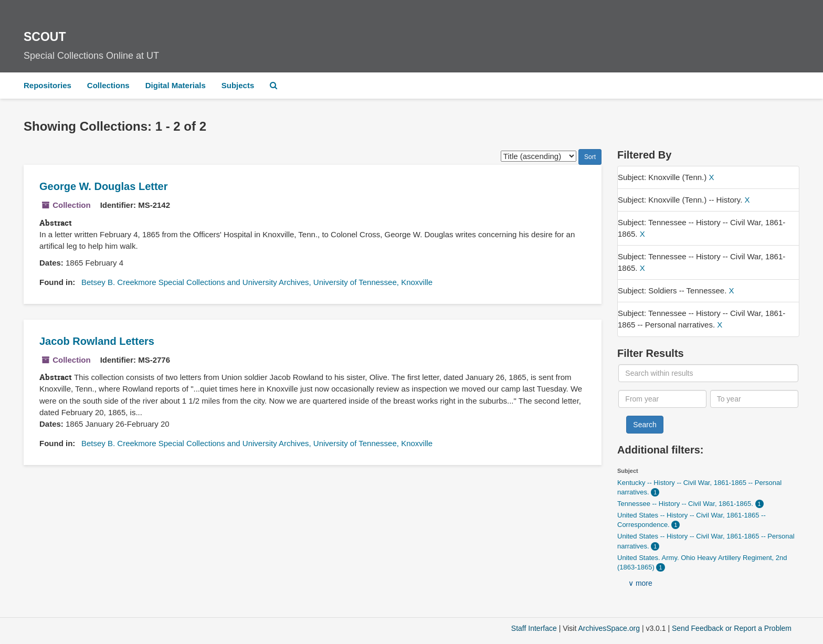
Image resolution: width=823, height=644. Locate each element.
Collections (108, 85)
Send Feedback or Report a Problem (732, 628)
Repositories (48, 85)
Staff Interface (534, 628)
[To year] (754, 399)
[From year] (662, 399)
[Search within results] (708, 373)
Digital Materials (176, 85)
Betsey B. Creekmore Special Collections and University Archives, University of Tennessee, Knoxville (257, 282)
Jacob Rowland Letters (97, 341)
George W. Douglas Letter (103, 186)
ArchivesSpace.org (609, 628)
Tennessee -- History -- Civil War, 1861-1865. (686, 504)
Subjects (238, 85)
